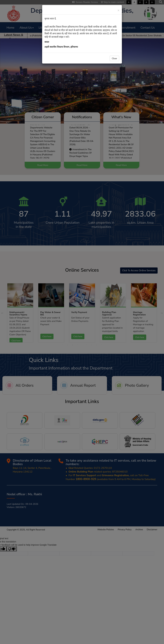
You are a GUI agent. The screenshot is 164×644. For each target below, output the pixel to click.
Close (114, 58)
